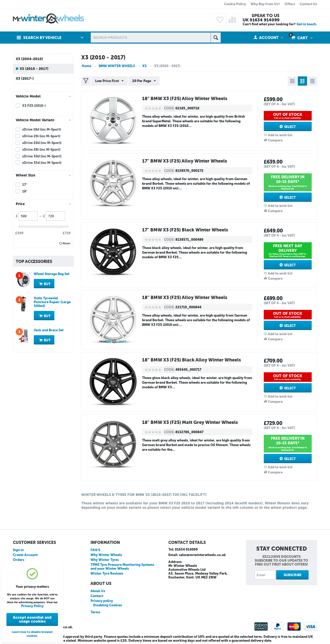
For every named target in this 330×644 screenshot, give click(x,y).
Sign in (18, 550)
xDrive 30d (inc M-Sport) (42, 156)
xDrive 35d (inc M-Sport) (42, 163)
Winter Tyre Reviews (107, 573)
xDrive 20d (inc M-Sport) (42, 143)
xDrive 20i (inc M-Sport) (41, 136)
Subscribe (292, 575)
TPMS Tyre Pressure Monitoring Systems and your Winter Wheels (122, 567)
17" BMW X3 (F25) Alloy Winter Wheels (185, 161)
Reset (67, 243)
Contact (97, 596)
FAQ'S (95, 550)
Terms (95, 612)
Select (290, 127)
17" (25, 185)
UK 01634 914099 (261, 20)
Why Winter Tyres (105, 560)
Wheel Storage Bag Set (52, 274)
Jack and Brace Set (49, 330)
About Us (98, 591)
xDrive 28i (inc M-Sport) (41, 150)
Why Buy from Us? (265, 4)
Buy (47, 284)
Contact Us (308, 4)
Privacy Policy (32, 606)
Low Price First (109, 81)
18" (25, 191)
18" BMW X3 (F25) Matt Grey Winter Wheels (191, 422)
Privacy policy (102, 601)
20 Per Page (144, 81)
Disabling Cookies (108, 605)
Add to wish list (280, 135)
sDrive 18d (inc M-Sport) (42, 129)
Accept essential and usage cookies (32, 619)
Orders (19, 560)
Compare (275, 140)
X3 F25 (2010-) (34, 106)
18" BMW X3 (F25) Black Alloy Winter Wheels (192, 360)
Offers (290, 4)
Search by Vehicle (42, 38)
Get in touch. (307, 24)
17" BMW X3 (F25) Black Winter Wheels (186, 230)
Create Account (25, 555)
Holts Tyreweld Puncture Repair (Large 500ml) (52, 302)
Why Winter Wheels (106, 555)
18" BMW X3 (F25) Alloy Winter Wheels (185, 99)
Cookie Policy (235, 4)
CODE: (169, 108)
